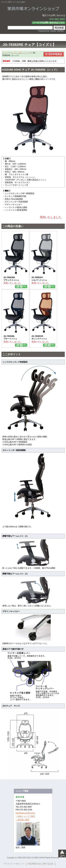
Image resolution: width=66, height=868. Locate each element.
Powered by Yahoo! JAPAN (51, 31)
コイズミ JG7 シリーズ (20, 53)
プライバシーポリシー (14, 864)
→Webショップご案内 (25, 816)
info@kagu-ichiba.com (25, 813)
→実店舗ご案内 (22, 820)
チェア (5, 53)
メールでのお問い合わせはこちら (49, 23)
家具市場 (33, 9)
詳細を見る (21, 286)
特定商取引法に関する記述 (41, 864)
